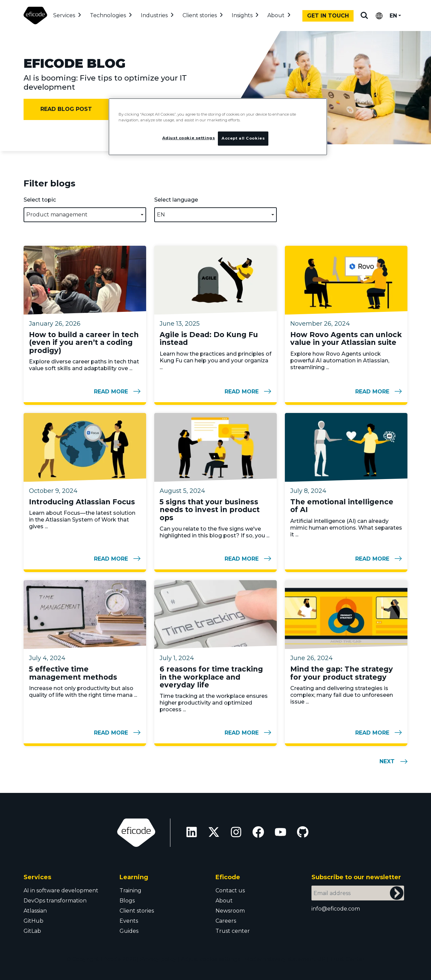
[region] (218, 127)
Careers (226, 921)
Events (129, 921)
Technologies (108, 15)
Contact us (230, 890)
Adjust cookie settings (211, 959)
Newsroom (230, 911)
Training (130, 890)
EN (393, 16)
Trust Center (347, 959)
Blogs (127, 901)
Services (64, 15)
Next (387, 761)
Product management (57, 215)
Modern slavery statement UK (285, 959)
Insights (242, 15)
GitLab (32, 931)
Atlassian (35, 911)
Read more (117, 391)
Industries (154, 15)
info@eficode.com (336, 909)
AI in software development (61, 890)
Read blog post (66, 109)
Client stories (200, 15)
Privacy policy (158, 959)
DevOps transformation (55, 901)
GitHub (34, 921)
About (276, 15)
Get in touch (328, 16)
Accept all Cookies (243, 138)
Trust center (233, 931)
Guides (129, 931)
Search (364, 16)
